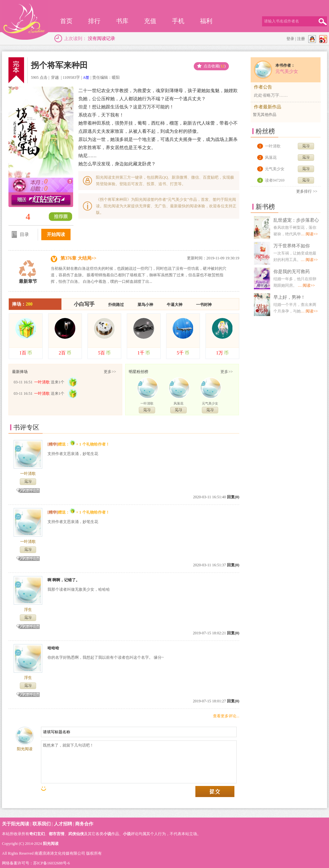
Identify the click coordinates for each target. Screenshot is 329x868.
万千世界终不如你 (292, 246)
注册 (301, 39)
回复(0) (233, 497)
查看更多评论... (226, 716)
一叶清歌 (147, 403)
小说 (107, 834)
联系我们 (42, 824)
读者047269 (275, 180)
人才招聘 (63, 824)
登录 (290, 39)
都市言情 (57, 834)
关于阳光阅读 (16, 824)
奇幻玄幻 (37, 834)
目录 (20, 236)
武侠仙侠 (76, 834)
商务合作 (84, 824)
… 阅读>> (309, 234)
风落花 (178, 403)
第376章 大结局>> (78, 258)
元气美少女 (210, 403)
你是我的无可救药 (292, 272)
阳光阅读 (51, 844)
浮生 (28, 610)
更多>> (110, 372)
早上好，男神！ (289, 297)
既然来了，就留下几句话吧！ (139, 762)
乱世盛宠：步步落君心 (296, 220)
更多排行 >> (307, 191)
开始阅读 (56, 234)
